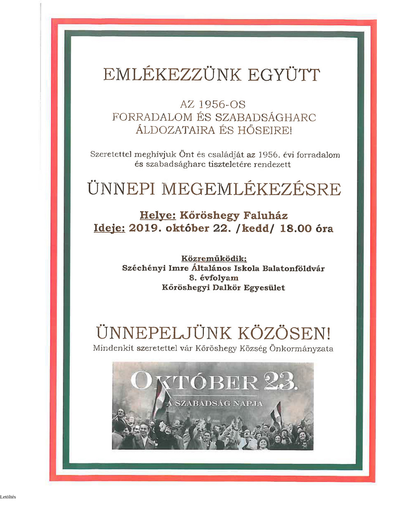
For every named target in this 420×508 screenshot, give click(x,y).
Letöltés (8, 497)
